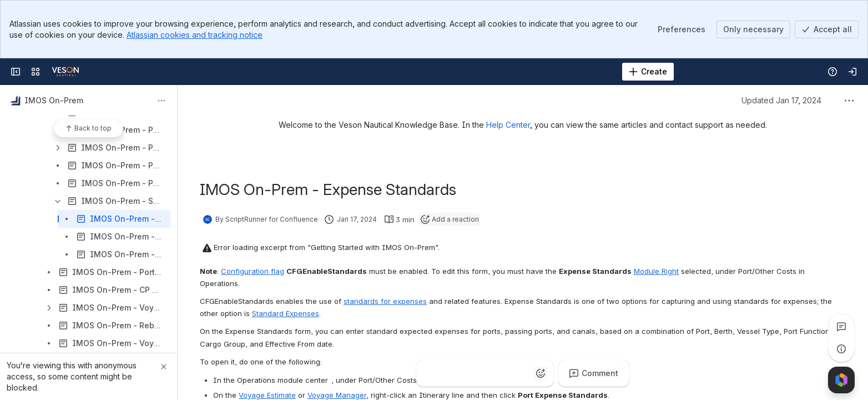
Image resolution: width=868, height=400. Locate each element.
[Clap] (452, 373)
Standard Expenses (286, 313)
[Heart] (496, 373)
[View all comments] (841, 327)
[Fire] (474, 373)
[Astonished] (518, 373)
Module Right (656, 271)
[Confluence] (65, 72)
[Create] (648, 72)
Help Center (508, 125)
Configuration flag (253, 271)
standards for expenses (385, 301)
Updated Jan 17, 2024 (781, 100)
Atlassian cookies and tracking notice (195, 35)
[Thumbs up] (430, 373)
